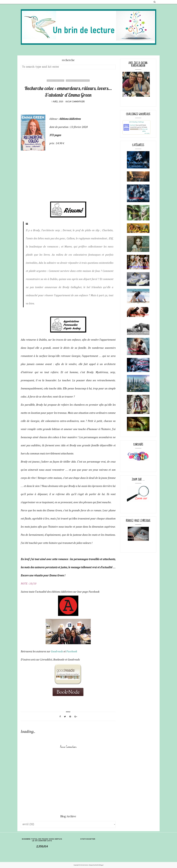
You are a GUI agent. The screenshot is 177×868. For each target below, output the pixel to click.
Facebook (72, 652)
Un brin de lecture (84, 865)
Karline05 (133, 125)
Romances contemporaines (78, 81)
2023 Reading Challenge (136, 122)
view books (147, 133)
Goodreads (57, 652)
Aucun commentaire (75, 102)
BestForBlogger (99, 865)
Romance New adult (55, 81)
